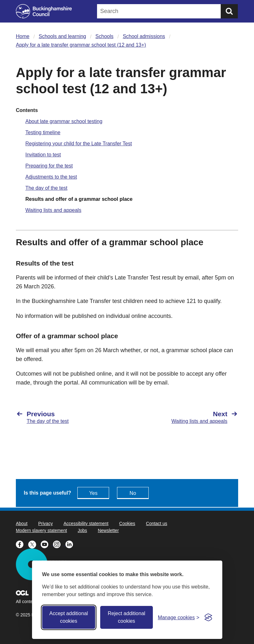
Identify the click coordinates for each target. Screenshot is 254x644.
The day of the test (46, 188)
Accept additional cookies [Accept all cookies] (68, 617)
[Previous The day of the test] (68, 417)
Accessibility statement (86, 523)
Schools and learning (62, 36)
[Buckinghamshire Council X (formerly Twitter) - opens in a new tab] (34, 544)
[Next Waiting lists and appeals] (186, 417)
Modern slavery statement (41, 530)
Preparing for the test (49, 166)
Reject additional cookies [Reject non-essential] (127, 617)
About (22, 523)
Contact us (156, 523)
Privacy (45, 523)
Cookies (127, 523)
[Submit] (229, 11)
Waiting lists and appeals (53, 210)
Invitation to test (43, 155)
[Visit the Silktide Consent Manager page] (208, 617)
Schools (104, 36)
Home (23, 36)
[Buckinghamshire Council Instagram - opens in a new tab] (59, 544)
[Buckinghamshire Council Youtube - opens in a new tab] (47, 544)
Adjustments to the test (51, 177)
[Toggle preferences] (179, 618)
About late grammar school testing (64, 121)
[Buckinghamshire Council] (44, 11)
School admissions (144, 36)
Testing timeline (43, 132)
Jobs (82, 530)
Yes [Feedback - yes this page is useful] (93, 493)
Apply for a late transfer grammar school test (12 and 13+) (81, 45)
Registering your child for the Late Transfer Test (79, 144)
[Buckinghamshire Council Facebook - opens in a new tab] (22, 544)
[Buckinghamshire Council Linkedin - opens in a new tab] (71, 544)
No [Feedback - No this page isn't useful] (133, 493)
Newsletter (108, 530)
